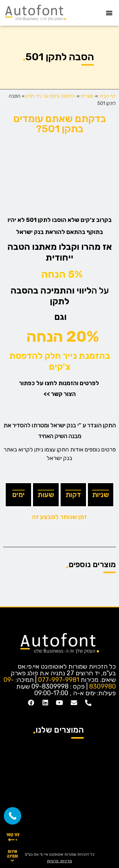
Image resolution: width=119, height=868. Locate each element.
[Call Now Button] (13, 816)
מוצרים (87, 96)
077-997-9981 (59, 680)
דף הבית (108, 96)
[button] (109, 13)
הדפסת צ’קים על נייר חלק (51, 96)
